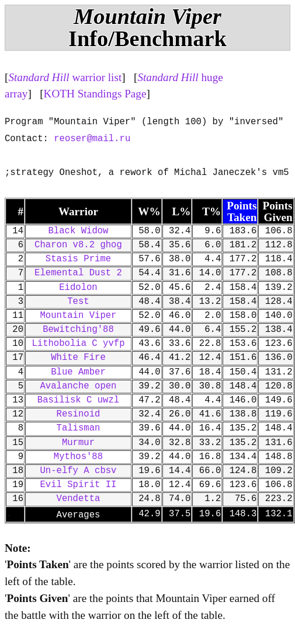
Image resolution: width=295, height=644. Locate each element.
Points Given (277, 211)
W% (149, 211)
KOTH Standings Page (95, 94)
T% (211, 211)
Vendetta (79, 499)
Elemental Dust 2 (78, 273)
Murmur (78, 443)
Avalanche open (78, 386)
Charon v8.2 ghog (78, 245)
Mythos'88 (78, 457)
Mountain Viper (78, 316)
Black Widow (79, 231)
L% (181, 211)
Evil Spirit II (78, 485)
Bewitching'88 (78, 330)
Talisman (79, 428)
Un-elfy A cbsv (78, 471)
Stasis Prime (78, 259)
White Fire (78, 358)
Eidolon (78, 288)
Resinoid (79, 414)
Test (78, 302)
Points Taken (242, 211)
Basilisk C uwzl (78, 400)
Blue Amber (78, 372)
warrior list (65, 77)
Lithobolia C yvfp (78, 344)
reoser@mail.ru (92, 139)
